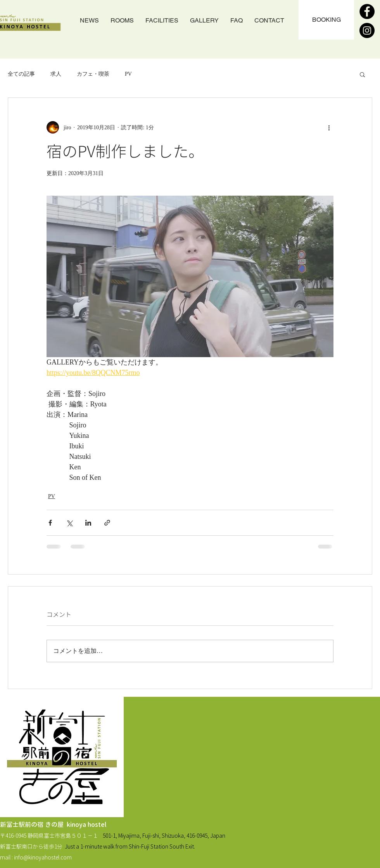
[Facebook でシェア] (50, 523)
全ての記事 (21, 74)
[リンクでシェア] (107, 523)
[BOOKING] (326, 20)
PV (128, 74)
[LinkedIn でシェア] (88, 523)
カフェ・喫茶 (93, 74)
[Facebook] (367, 11)
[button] (362, 74)
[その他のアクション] (329, 127)
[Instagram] (367, 30)
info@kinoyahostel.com (43, 857)
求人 (56, 74)
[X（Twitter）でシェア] (69, 523)
